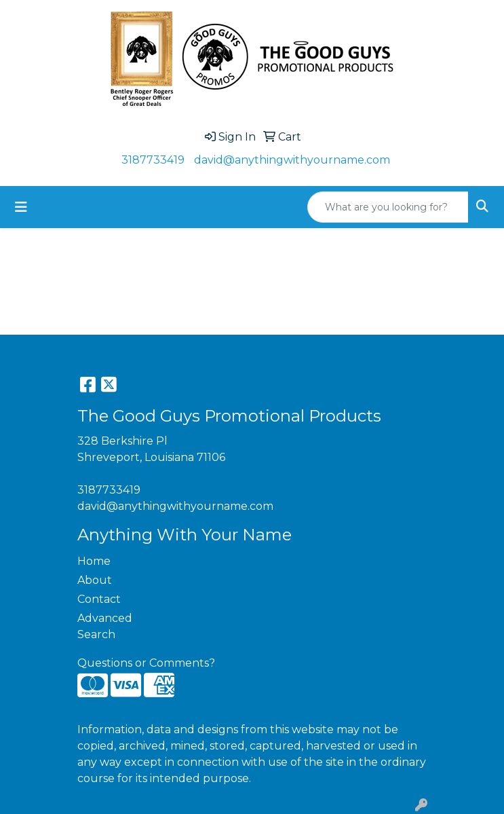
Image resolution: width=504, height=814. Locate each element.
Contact (99, 599)
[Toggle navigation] (21, 207)
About (95, 580)
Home (94, 561)
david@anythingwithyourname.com (292, 160)
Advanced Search (105, 626)
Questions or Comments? (146, 663)
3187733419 (153, 160)
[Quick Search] (388, 207)
